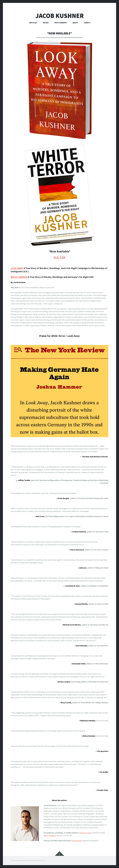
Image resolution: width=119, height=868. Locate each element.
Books (46, 23)
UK (63, 257)
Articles (33, 23)
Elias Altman (77, 841)
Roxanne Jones (85, 833)
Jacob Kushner (60, 16)
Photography (61, 23)
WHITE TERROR (19, 277)
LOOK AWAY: (17, 268)
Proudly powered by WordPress (19, 860)
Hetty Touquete (50, 835)
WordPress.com (41, 860)
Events (87, 23)
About (75, 23)
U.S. (57, 257)
